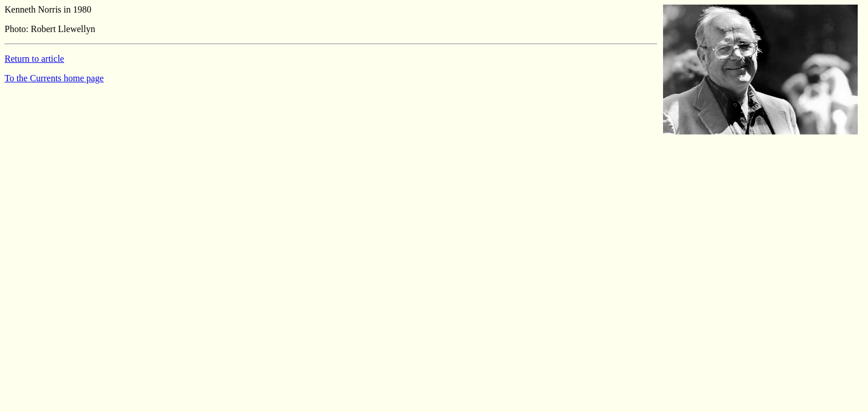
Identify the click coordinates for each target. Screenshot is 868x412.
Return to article (34, 59)
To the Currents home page (54, 78)
